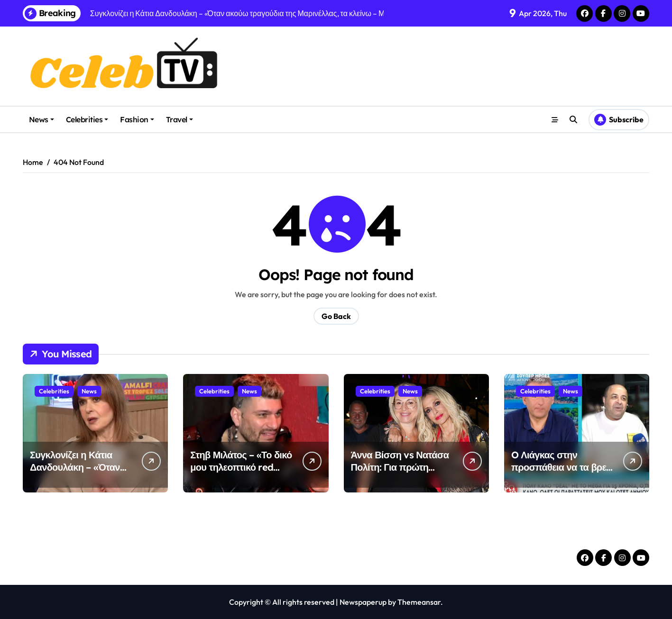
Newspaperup (363, 602)
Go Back (336, 316)
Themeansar (419, 602)
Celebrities (87, 119)
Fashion (137, 119)
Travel (180, 119)
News (41, 119)
